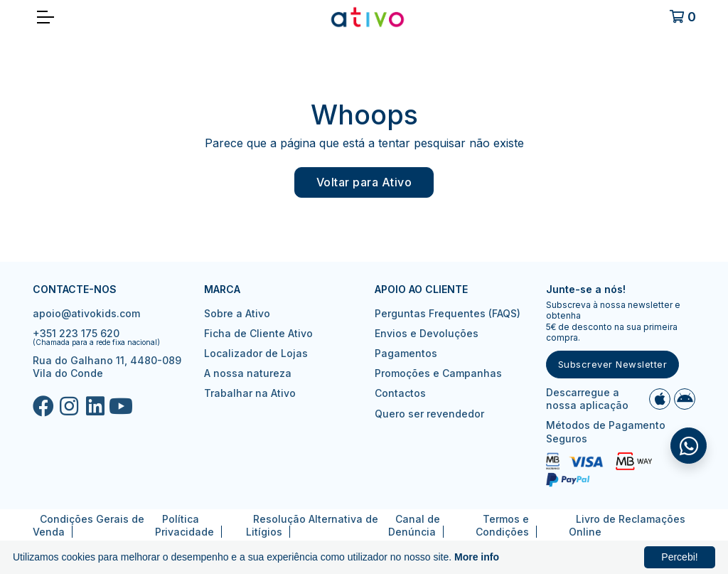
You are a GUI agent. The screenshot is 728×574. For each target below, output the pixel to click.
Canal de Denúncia (414, 525)
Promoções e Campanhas (438, 373)
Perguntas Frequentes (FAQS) (448, 313)
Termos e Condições (502, 525)
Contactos (400, 393)
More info (477, 557)
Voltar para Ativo (364, 182)
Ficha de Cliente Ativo (258, 333)
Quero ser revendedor (429, 414)
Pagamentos (406, 353)
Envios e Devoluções (427, 333)
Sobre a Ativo (237, 313)
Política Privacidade (184, 525)
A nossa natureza (248, 373)
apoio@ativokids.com (86, 313)
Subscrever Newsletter (613, 364)
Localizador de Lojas (256, 353)
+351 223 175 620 (76, 333)
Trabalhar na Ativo (250, 393)
